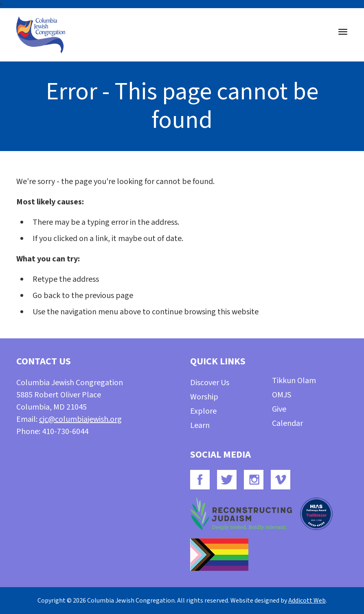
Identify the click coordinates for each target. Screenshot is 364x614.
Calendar (287, 423)
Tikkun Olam (294, 381)
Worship (204, 397)
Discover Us (210, 383)
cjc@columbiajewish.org (80, 419)
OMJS (282, 395)
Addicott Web (307, 601)
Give (279, 409)
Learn (200, 425)
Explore (203, 411)
